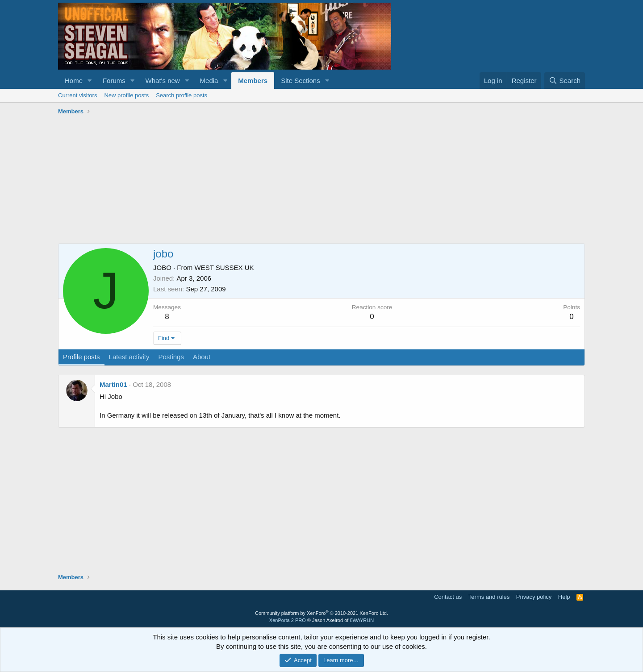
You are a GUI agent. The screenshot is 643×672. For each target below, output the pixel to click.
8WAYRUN (362, 620)
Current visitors (77, 95)
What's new (163, 81)
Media (209, 81)
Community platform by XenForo (321, 613)
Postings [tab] (171, 357)
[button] (90, 81)
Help (564, 597)
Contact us (448, 597)
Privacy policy (534, 597)
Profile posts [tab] (81, 357)
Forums (114, 81)
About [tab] (202, 357)
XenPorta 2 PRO (288, 620)
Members (253, 81)
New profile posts (126, 95)
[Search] (565, 81)
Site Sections (301, 81)
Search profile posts (182, 95)
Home (74, 81)
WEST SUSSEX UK (224, 268)
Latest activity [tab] (129, 357)
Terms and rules (489, 597)
